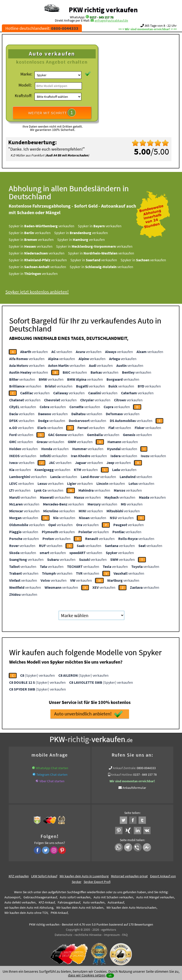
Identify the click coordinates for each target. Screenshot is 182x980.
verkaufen (34, 352)
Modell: (25, 85)
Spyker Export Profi (97, 882)
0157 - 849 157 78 (101, 17)
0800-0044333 (146, 768)
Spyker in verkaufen (47, 226)
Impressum (112, 935)
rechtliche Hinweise (88, 935)
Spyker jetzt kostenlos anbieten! (43, 292)
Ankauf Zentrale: (124, 768)
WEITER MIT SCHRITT (52, 113)
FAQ (125, 935)
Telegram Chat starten (52, 775)
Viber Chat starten (52, 781)
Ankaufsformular (134, 788)
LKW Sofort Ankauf (44, 876)
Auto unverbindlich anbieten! (89, 714)
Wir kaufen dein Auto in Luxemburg (84, 876)
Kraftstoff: (23, 96)
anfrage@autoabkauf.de (111, 20)
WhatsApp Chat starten (52, 768)
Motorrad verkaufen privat (129, 876)
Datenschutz (63, 935)
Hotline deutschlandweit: (42, 28)
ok (110, 975)
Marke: (26, 74)
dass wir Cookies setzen (87, 975)
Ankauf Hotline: (122, 775)
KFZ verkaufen (19, 876)
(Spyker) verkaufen (38, 675)
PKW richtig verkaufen (103, 10)
